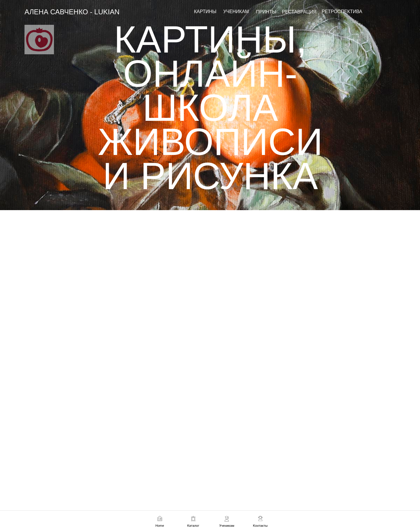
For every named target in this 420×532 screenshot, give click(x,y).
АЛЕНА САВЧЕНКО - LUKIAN (72, 12)
